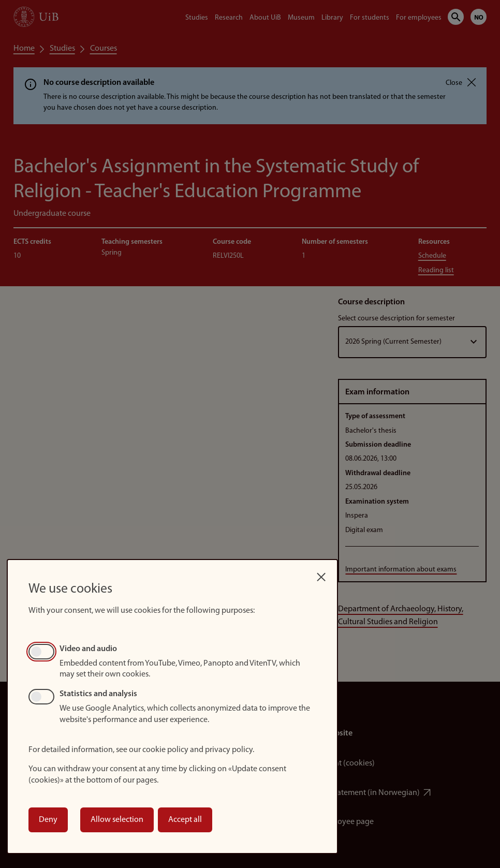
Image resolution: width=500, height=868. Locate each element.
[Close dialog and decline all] (321, 574)
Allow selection (117, 820)
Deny (48, 820)
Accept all (185, 820)
